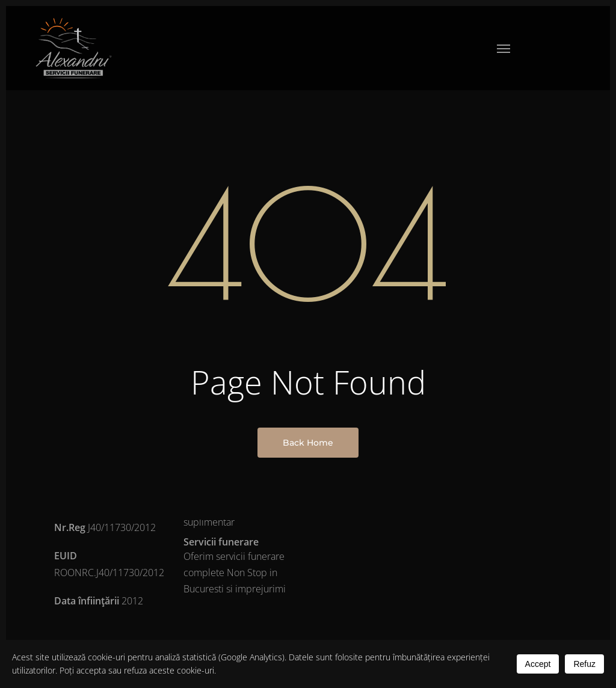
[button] (504, 48)
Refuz (584, 664)
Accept (538, 664)
